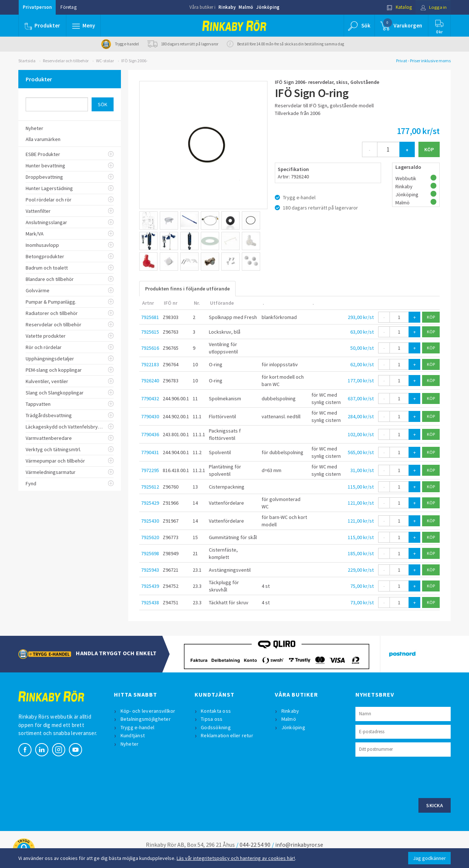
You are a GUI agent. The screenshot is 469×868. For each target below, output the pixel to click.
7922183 (150, 364)
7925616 (150, 348)
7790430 (150, 416)
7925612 (150, 487)
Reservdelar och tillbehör (66, 61)
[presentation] (411, 776)
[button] (84, 26)
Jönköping (268, 7)
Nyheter (130, 744)
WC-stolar (105, 61)
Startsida (27, 61)
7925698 (150, 553)
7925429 (150, 503)
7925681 (150, 317)
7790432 (150, 398)
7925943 (150, 570)
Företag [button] (68, 7)
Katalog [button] (398, 7)
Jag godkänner (429, 858)
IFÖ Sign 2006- (134, 61)
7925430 (150, 521)
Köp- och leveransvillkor (148, 711)
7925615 (150, 332)
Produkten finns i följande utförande (187, 289)
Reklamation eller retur (227, 735)
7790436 (150, 434)
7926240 (150, 381)
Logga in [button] (433, 7)
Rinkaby (227, 7)
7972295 (150, 470)
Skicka (435, 805)
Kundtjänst (133, 735)
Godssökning (216, 727)
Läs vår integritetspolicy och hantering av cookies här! (236, 858)
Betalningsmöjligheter (146, 719)
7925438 (150, 602)
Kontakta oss (216, 711)
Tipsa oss (212, 719)
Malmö (246, 7)
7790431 (150, 452)
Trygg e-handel (138, 727)
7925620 (150, 537)
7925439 (150, 586)
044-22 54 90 (255, 845)
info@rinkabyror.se (299, 845)
